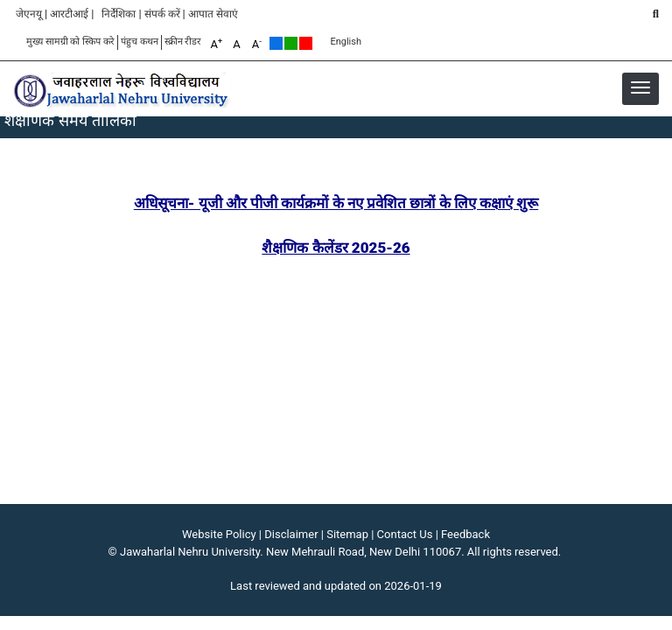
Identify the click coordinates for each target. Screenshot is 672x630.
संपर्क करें (162, 14)
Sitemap (347, 534)
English (346, 42)
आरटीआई (69, 14)
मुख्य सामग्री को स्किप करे (70, 42)
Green (291, 43)
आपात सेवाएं (213, 14)
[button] (640, 87)
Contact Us (405, 534)
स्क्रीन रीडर (183, 42)
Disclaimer (291, 534)
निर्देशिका (119, 14)
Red (306, 43)
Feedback (465, 534)
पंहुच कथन (140, 42)
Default (276, 43)
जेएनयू (29, 14)
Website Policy (219, 534)
